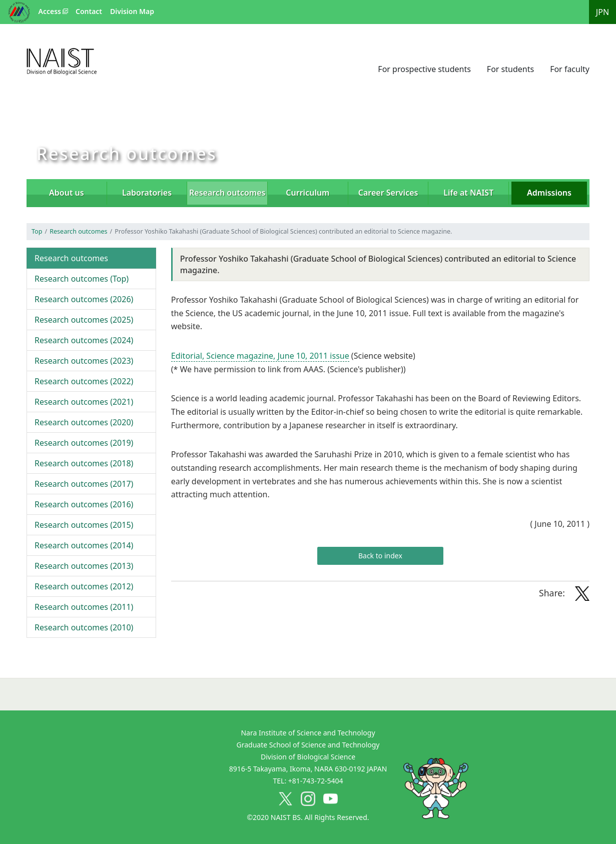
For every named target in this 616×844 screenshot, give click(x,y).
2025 (84, 320)
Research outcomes (78, 231)
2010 (84, 627)
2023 (84, 361)
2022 (84, 381)
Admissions (549, 193)
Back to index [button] (380, 556)
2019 (84, 443)
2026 (84, 299)
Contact (89, 11)
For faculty (570, 69)
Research (227, 193)
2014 (84, 545)
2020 (84, 422)
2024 (84, 340)
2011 (84, 607)
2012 (84, 586)
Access (50, 11)
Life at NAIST (468, 193)
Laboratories (147, 193)
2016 (84, 504)
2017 (84, 484)
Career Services (388, 193)
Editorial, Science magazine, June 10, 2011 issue (260, 356)
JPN (602, 12)
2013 (84, 566)
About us (67, 193)
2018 (84, 463)
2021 (84, 402)
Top (37, 231)
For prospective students (424, 69)
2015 (84, 525)
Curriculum (307, 193)
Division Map (132, 11)
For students (510, 69)
